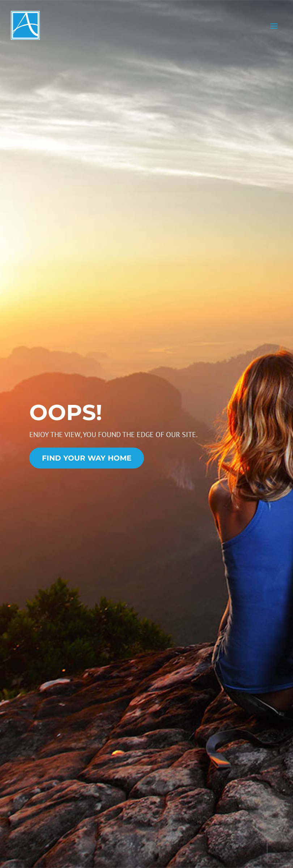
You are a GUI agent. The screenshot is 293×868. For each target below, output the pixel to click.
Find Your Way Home (87, 458)
